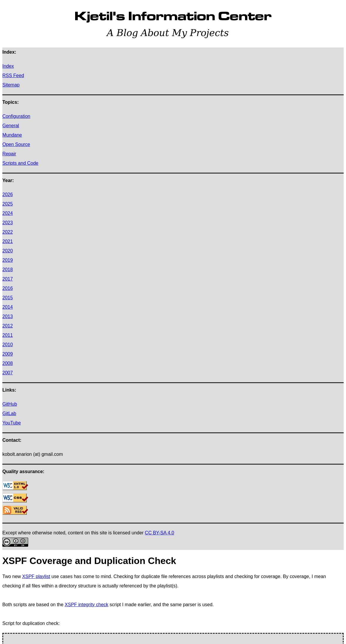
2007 (8, 373)
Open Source (16, 144)
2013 (8, 316)
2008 (8, 363)
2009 (8, 354)
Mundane (12, 135)
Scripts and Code (20, 163)
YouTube (12, 423)
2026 (8, 194)
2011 (8, 335)
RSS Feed (13, 75)
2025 (8, 204)
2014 (8, 307)
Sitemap (11, 85)
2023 (8, 223)
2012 (8, 326)
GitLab (9, 413)
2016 (8, 288)
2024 (8, 213)
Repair (9, 154)
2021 (8, 241)
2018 (8, 270)
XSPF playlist (36, 576)
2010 (8, 345)
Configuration (16, 116)
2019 (8, 260)
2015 (8, 298)
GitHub (10, 404)
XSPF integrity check (87, 605)
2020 (8, 251)
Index (8, 66)
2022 (8, 232)
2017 (8, 279)
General (11, 126)
